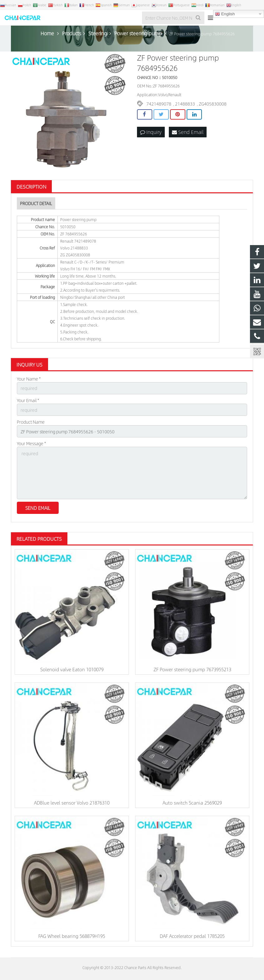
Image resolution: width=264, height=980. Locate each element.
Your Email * (28, 400)
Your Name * (29, 379)
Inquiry (151, 132)
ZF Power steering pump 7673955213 (192, 669)
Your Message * (31, 443)
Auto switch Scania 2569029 (192, 803)
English (225, 14)
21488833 (185, 104)
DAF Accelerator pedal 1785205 (192, 936)
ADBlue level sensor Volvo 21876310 (72, 803)
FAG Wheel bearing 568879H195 (72, 936)
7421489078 (159, 104)
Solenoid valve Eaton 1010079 (72, 669)
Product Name (31, 422)
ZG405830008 (213, 104)
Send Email (188, 132)
